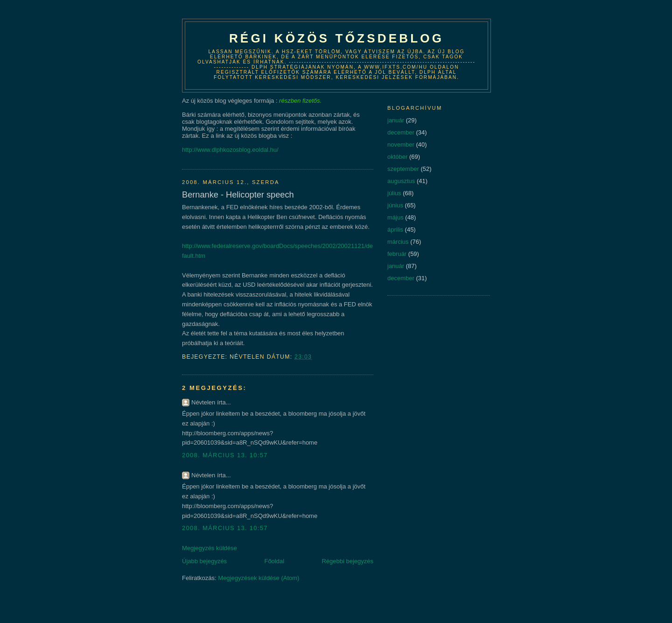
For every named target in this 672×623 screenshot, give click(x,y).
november (401, 145)
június (395, 205)
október (397, 157)
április (395, 230)
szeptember (403, 169)
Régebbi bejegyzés (347, 561)
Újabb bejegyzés (204, 561)
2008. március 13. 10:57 (225, 455)
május (395, 217)
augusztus (401, 181)
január (396, 120)
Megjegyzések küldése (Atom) (259, 578)
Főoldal (274, 561)
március (398, 242)
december (401, 132)
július (394, 193)
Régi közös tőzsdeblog (336, 38)
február (397, 254)
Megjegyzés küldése (210, 548)
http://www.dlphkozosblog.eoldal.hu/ (230, 150)
